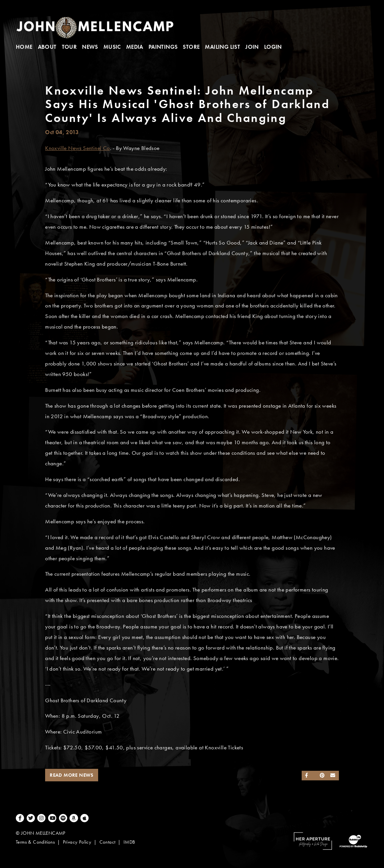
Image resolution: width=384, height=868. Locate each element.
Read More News (72, 775)
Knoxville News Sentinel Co (77, 148)
